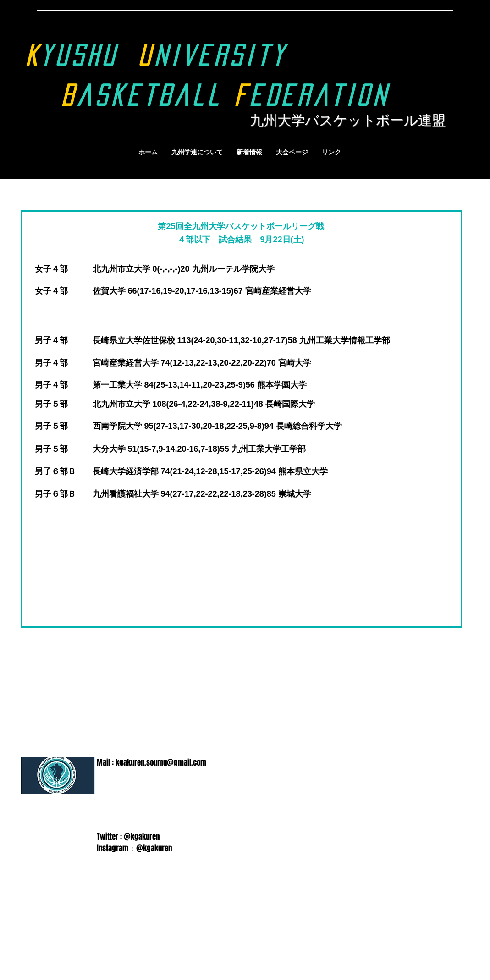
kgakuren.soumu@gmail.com (161, 763)
